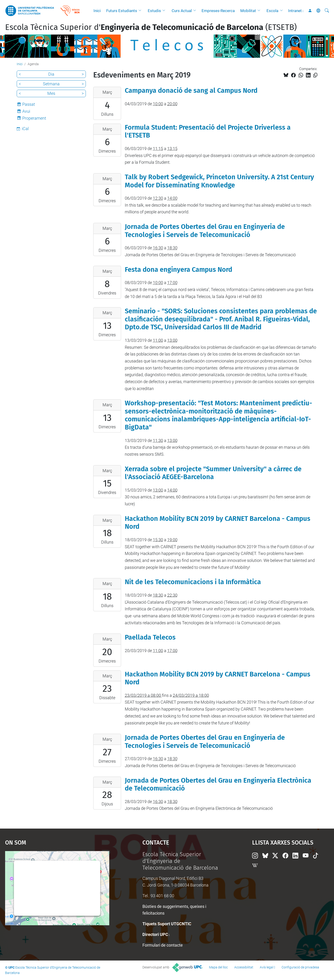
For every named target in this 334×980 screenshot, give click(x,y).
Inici (97, 11)
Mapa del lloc (218, 967)
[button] (141, 11)
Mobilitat (248, 11)
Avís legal (267, 967)
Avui (26, 111)
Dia (51, 74)
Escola (272, 11)
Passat (29, 104)
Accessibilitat (244, 967)
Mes (51, 93)
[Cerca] (327, 11)
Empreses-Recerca (218, 11)
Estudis (154, 11)
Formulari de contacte (163, 945)
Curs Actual (182, 11)
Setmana (51, 84)
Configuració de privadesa (300, 967)
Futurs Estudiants (122, 11)
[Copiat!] (315, 75)
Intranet (295, 11)
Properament (34, 118)
